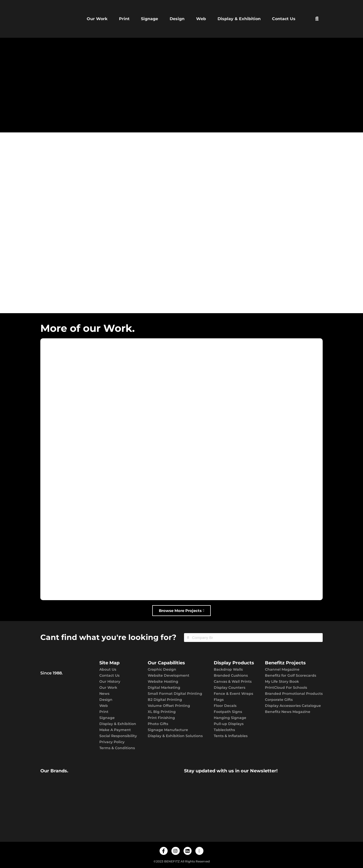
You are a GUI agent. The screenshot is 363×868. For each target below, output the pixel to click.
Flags (219, 700)
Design (177, 19)
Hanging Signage (230, 718)
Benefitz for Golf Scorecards (291, 675)
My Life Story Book (282, 681)
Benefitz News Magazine (288, 712)
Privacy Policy (112, 742)
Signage (149, 19)
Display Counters (230, 688)
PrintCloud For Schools (286, 688)
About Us (108, 669)
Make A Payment (115, 730)
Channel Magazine (282, 669)
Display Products (234, 663)
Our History (110, 681)
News (104, 694)
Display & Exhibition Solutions (175, 736)
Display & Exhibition (239, 19)
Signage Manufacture (168, 730)
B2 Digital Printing (165, 700)
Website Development (169, 675)
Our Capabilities (166, 663)
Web (201, 19)
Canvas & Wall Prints (233, 681)
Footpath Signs (228, 712)
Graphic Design (162, 669)
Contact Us (284, 19)
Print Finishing (161, 718)
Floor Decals (225, 706)
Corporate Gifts (279, 700)
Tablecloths (224, 730)
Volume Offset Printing (169, 706)
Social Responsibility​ (118, 736)
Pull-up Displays (229, 724)
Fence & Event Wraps (233, 694)
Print (124, 19)
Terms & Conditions (117, 748)
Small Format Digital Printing (175, 694)
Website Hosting (163, 681)
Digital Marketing (164, 688)
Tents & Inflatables (231, 736)
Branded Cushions (231, 675)
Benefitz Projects (285, 663)
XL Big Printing (162, 712)
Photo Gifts (158, 724)
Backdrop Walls (228, 669)
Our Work (97, 19)
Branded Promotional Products (294, 694)
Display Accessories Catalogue (293, 706)
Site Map (109, 663)
